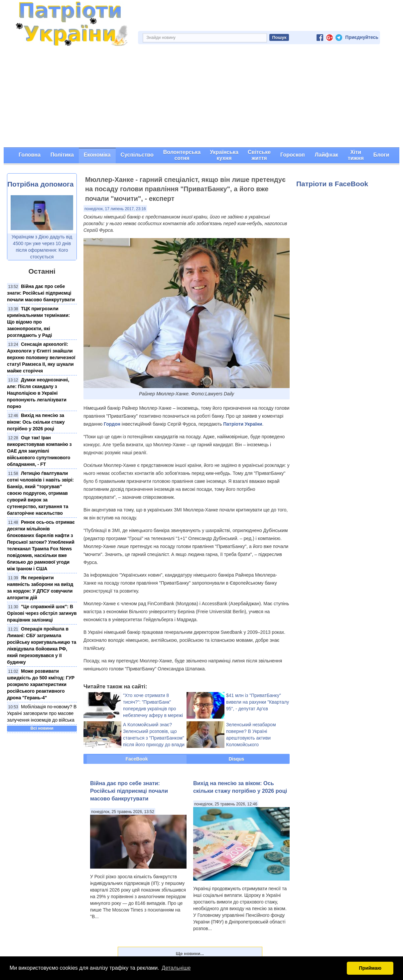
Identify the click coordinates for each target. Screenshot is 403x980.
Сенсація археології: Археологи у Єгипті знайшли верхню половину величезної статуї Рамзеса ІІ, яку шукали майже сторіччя (41, 357)
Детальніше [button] (176, 968)
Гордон (112, 424)
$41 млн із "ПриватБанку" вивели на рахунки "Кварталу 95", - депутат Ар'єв (258, 702)
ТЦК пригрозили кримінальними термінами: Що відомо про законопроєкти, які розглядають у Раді (38, 322)
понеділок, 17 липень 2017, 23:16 (115, 209)
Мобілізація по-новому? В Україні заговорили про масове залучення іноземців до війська (42, 713)
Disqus (237, 759)
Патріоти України (243, 424)
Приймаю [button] (370, 968)
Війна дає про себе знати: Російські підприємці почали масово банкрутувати (41, 293)
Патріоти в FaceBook (332, 184)
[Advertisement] (201, 97)
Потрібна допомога (40, 184)
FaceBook (137, 759)
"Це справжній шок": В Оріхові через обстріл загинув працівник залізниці (42, 613)
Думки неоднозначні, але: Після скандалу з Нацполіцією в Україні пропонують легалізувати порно (38, 393)
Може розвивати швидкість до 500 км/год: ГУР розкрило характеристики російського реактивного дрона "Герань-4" (41, 684)
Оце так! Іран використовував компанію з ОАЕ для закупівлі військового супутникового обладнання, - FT (39, 451)
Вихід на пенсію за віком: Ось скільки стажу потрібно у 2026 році (36, 422)
